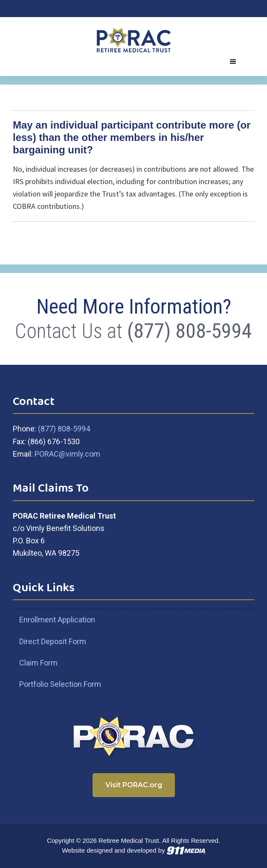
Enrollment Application (57, 620)
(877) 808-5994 (190, 331)
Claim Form (38, 663)
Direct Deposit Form (53, 641)
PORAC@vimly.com (67, 454)
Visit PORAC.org (134, 785)
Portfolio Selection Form (60, 684)
